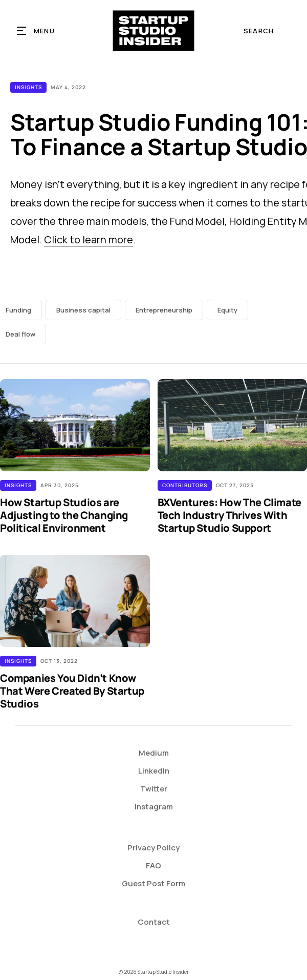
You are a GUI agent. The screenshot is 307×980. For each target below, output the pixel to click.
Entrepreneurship (164, 310)
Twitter (154, 789)
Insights (28, 87)
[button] (36, 31)
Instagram (154, 807)
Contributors (185, 485)
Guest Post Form (153, 883)
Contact (154, 922)
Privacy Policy (153, 848)
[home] (154, 31)
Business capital (83, 310)
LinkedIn (154, 771)
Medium (154, 753)
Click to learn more (89, 239)
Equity (227, 310)
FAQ (153, 866)
